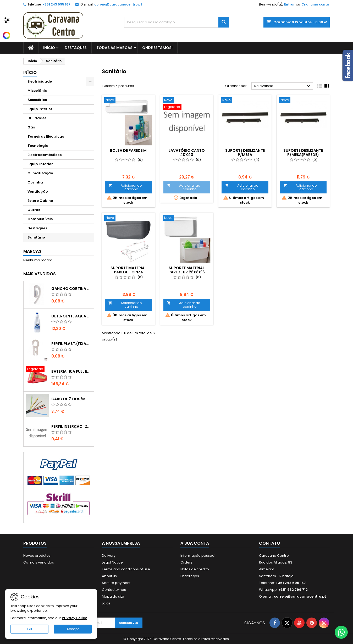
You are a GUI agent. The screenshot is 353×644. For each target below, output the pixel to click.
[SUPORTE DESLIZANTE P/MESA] (245, 101)
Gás (31, 127)
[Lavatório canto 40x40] (187, 104)
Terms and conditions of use (126, 569)
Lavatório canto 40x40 (187, 153)
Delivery (109, 556)
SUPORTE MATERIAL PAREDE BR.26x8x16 (187, 270)
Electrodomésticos (45, 155)
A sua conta (195, 543)
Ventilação (38, 191)
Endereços (190, 576)
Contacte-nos (114, 590)
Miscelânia (37, 91)
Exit (30, 629)
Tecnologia (38, 146)
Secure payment (116, 583)
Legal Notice (112, 562)
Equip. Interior (40, 164)
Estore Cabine (40, 201)
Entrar (289, 4)
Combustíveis (40, 219)
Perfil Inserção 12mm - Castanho (71, 426)
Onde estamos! (157, 48)
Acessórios (37, 100)
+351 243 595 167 (56, 4)
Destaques (76, 48)
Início (49, 48)
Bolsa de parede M (128, 150)
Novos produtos (37, 556)
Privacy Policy (74, 618)
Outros (34, 210)
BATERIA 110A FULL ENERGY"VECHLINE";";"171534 (71, 371)
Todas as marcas (114, 48)
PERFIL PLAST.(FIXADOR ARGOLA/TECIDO (71, 344)
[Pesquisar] (177, 22)
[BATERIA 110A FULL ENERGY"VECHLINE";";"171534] (37, 370)
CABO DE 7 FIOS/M (68, 399)
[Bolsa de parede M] (128, 101)
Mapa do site (113, 596)
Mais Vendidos (40, 274)
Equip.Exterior (40, 109)
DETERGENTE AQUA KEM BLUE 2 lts (71, 316)
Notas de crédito (195, 569)
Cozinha (35, 182)
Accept (73, 629)
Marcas (32, 251)
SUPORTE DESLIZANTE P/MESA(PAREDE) (303, 153)
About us (109, 576)
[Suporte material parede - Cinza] (128, 218)
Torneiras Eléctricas (46, 136)
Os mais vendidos (39, 562)
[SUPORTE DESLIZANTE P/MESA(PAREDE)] (303, 101)
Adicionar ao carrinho (125, 187)
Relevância (283, 86)
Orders (186, 562)
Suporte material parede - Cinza (128, 270)
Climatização (40, 173)
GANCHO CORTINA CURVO (71, 289)
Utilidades (37, 118)
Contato (270, 543)
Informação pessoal (198, 556)
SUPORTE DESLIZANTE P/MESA (245, 153)
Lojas (106, 603)
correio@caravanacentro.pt (118, 4)
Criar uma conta (315, 4)
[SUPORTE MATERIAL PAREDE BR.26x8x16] (187, 218)
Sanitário (36, 237)
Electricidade (40, 81)
